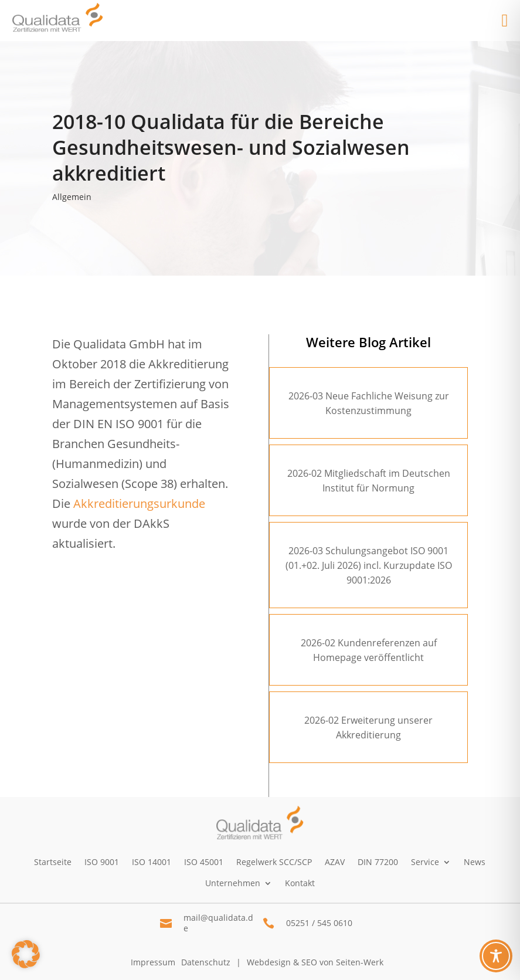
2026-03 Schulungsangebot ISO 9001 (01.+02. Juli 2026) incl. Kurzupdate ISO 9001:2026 (369, 565)
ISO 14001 (152, 862)
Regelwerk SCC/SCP (274, 862)
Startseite (53, 862)
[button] (26, 954)
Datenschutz (206, 962)
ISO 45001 (204, 862)
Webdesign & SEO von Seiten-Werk (315, 962)
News (475, 862)
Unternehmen (233, 883)
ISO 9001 (102, 862)
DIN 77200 (378, 862)
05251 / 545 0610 (319, 923)
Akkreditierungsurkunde (139, 503)
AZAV (335, 862)
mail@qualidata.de (218, 923)
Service (425, 862)
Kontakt (300, 883)
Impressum (153, 962)
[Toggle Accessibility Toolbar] (496, 956)
